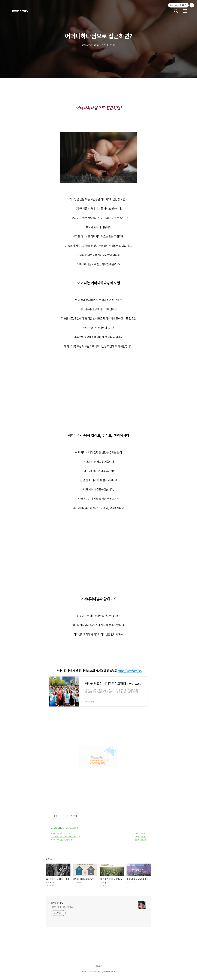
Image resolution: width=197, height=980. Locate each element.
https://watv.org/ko (130, 671)
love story (20, 11)
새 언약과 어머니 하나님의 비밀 (63, 837)
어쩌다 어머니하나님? (60, 833)
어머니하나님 (59, 828)
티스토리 (98, 966)
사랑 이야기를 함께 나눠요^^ (63, 907)
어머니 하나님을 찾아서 (60, 840)
